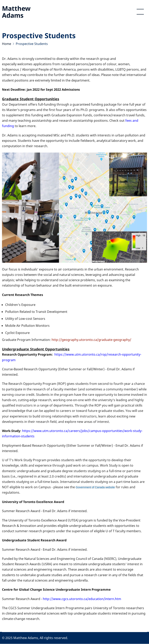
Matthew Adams (16, 12)
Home (7, 44)
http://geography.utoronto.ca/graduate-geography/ (91, 340)
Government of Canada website (95, 487)
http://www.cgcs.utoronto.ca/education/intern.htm (82, 599)
